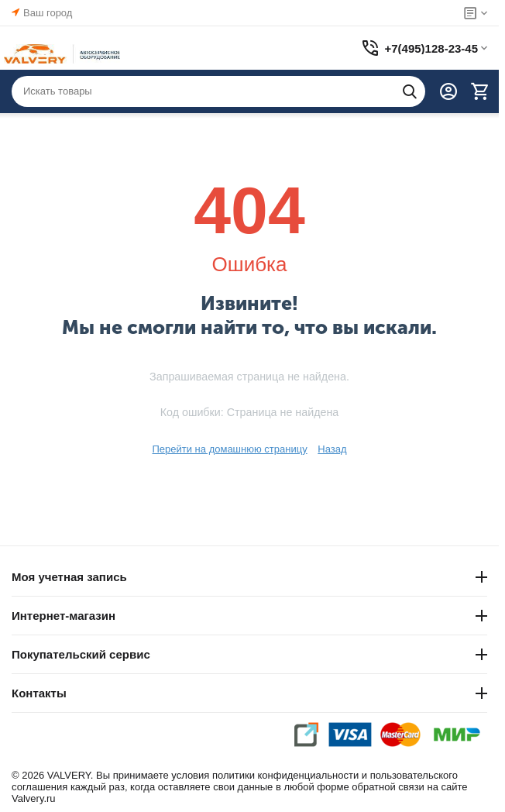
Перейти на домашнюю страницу (229, 449)
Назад (332, 449)
